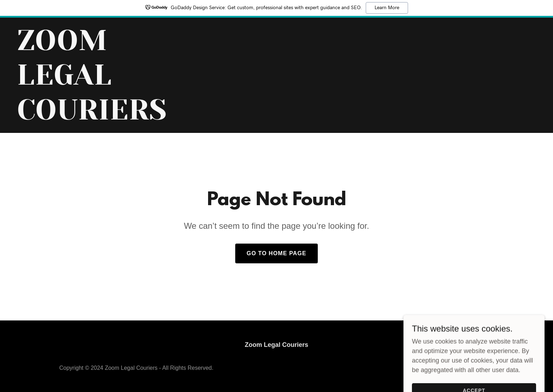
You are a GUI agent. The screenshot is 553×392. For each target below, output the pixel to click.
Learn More (387, 8)
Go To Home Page (276, 253)
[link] (108, 117)
